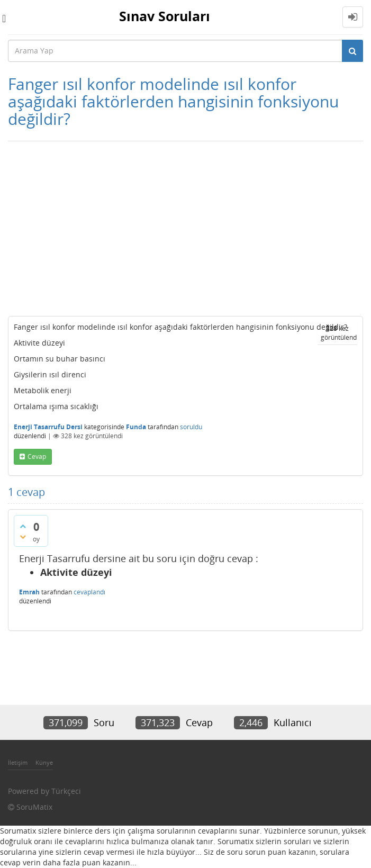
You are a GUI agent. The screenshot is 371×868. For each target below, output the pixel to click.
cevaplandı (89, 592)
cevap (37, 456)
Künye (44, 762)
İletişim (18, 762)
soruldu (191, 427)
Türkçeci (66, 791)
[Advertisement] (185, 226)
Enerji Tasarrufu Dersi (48, 427)
